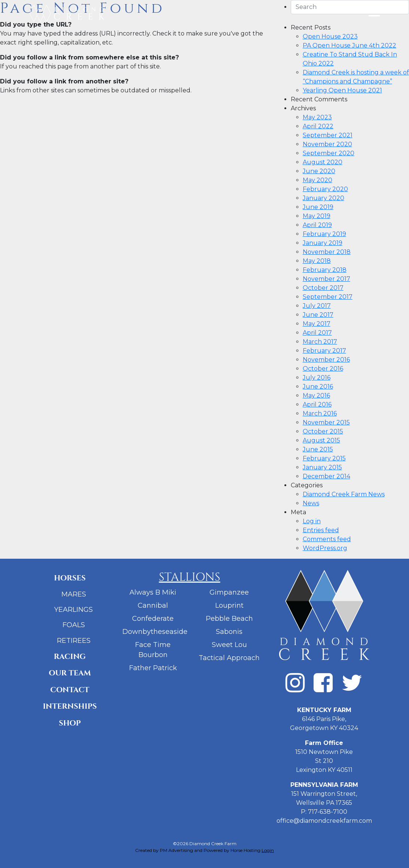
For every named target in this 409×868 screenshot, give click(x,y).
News (311, 503)
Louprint (229, 605)
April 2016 (317, 404)
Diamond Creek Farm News (344, 494)
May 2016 (316, 395)
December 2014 (326, 476)
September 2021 (328, 135)
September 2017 (328, 297)
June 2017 (318, 315)
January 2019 (323, 243)
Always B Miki (153, 592)
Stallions (190, 577)
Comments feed (327, 539)
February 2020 (325, 189)
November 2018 (327, 252)
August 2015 (321, 440)
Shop (70, 723)
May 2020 (318, 180)
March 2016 (320, 413)
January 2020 (323, 198)
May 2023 (317, 117)
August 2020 (323, 162)
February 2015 (324, 458)
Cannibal (153, 605)
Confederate (153, 619)
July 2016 (317, 378)
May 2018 (317, 261)
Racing (70, 657)
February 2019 (324, 234)
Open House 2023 (330, 36)
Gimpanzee (229, 592)
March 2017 (320, 342)
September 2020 (329, 153)
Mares (74, 594)
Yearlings (74, 610)
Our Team (70, 673)
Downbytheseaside (155, 632)
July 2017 (317, 306)
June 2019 (318, 207)
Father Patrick (153, 668)
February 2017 (324, 351)
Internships (70, 706)
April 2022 (318, 126)
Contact (70, 690)
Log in (312, 521)
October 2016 (323, 369)
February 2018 (325, 270)
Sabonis (229, 632)
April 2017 (317, 333)
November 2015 (326, 422)
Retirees (74, 641)
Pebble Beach (229, 619)
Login (268, 850)
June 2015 (318, 449)
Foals (74, 625)
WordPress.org (325, 548)
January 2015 (322, 467)
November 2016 (326, 360)
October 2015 (323, 431)
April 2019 (317, 225)
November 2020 (327, 144)
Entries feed (321, 530)
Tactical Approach (229, 658)
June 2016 (318, 387)
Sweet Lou (229, 645)
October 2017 (323, 288)
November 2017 (326, 279)
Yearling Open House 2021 (342, 90)
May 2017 (317, 324)
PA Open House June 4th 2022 (350, 45)
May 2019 (317, 216)
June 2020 (319, 171)
